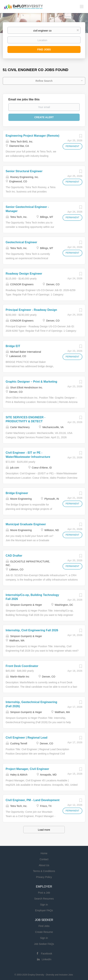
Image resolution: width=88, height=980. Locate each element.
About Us (44, 865)
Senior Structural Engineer (24, 171)
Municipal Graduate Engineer (26, 524)
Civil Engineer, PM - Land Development (33, 800)
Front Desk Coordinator (22, 666)
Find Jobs (44, 49)
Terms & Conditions (44, 871)
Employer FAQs (44, 910)
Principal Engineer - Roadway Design (31, 310)
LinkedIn (47, 959)
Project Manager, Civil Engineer (27, 769)
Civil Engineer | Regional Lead (26, 738)
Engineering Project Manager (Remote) (32, 136)
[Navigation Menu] (82, 6)
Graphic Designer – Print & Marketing (31, 382)
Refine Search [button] (44, 81)
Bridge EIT (13, 346)
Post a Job (44, 893)
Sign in (44, 905)
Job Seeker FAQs (44, 944)
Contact (44, 859)
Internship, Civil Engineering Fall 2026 (32, 630)
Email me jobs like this (24, 99)
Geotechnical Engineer (21, 242)
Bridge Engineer (17, 493)
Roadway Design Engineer (24, 274)
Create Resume (44, 932)
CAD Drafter (14, 556)
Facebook (46, 954)
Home (44, 853)
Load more (44, 830)
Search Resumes (44, 899)
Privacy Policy (44, 877)
